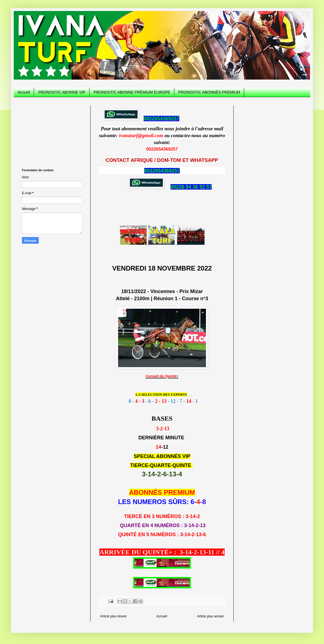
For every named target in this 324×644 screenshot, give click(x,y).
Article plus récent (113, 616)
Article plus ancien (210, 616)
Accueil (24, 92)
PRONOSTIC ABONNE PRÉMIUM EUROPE (132, 92)
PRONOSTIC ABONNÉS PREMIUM (209, 92)
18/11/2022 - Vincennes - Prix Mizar (162, 291)
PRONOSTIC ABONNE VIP (62, 92)
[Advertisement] (52, 133)
